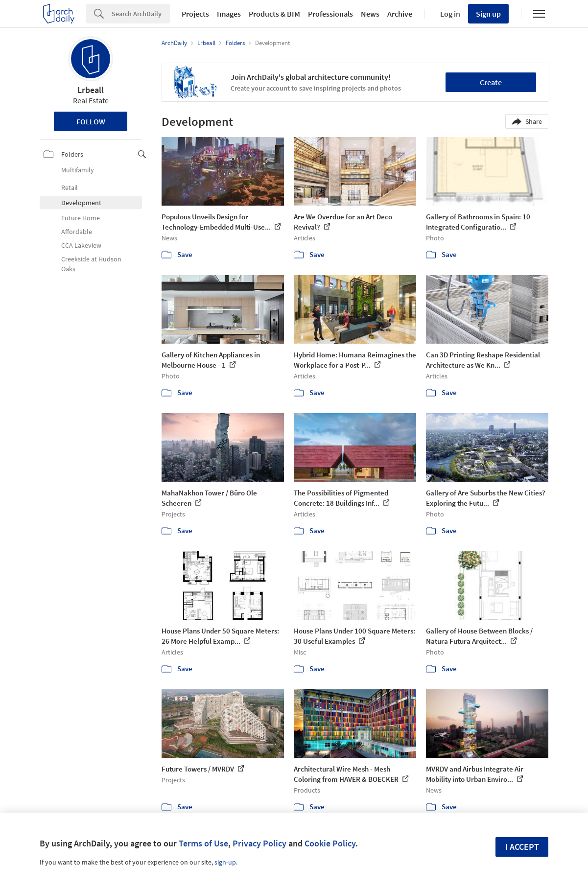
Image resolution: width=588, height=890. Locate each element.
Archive (400, 14)
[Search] (141, 14)
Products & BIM (274, 14)
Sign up (488, 14)
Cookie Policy (330, 843)
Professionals (330, 14)
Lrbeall (91, 90)
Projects (195, 14)
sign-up (225, 862)
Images (229, 14)
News (370, 14)
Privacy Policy (259, 843)
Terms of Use (203, 843)
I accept (522, 847)
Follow (91, 121)
